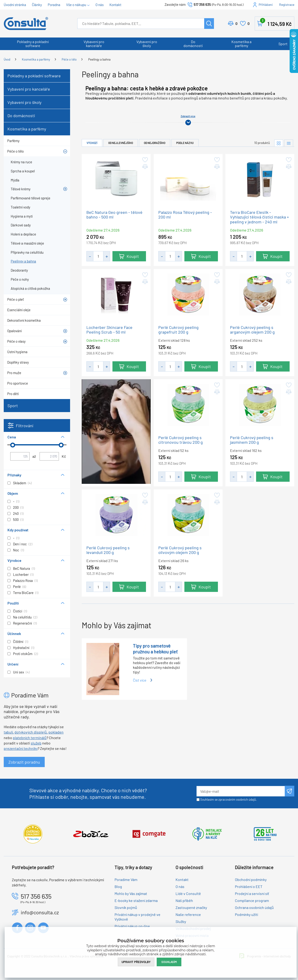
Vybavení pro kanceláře (94, 44)
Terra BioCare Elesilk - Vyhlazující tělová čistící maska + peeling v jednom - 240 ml (259, 217)
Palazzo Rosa (23, 580)
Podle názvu (185, 143)
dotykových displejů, (31, 732)
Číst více (140, 680)
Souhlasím (169, 962)
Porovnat (236, 24)
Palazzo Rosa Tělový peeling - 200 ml (185, 215)
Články (37, 5)
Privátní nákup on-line (132, 926)
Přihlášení (266, 5)
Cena (12, 437)
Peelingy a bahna (99, 59)
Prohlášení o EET (249, 886)
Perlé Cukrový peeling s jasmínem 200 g (252, 440)
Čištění (18, 642)
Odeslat (290, 791)
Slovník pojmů (126, 907)
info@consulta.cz (40, 912)
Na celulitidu (22, 617)
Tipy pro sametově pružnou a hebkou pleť (155, 649)
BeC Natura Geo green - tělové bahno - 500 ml (114, 215)
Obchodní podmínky (251, 879)
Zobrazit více (188, 116)
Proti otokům (23, 654)
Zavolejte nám (175, 4)
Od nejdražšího (155, 143)
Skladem (20, 483)
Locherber (21, 574)
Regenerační (22, 623)
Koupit (133, 256)
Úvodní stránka (15, 5)
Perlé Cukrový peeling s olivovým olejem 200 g (180, 550)
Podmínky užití (246, 914)
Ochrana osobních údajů (254, 907)
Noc (16, 550)
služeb (36, 743)
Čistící (18, 611)
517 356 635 (202, 4)
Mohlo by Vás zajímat (131, 893)
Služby (181, 921)
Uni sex (19, 672)
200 (16, 507)
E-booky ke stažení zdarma (136, 900)
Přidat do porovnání (145, 167)
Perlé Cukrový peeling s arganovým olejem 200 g (252, 330)
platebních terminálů (30, 738)
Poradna (54, 5)
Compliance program (252, 900)
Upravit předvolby (136, 962)
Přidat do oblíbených (145, 160)
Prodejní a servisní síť (252, 893)
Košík (276, 23)
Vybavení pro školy (147, 44)
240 (16, 513)
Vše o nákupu (76, 5)
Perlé (17, 587)
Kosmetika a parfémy (241, 44)
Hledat (209, 24)
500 (16, 519)
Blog (118, 886)
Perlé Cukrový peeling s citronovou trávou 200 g (181, 440)
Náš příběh (184, 900)
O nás (100, 5)
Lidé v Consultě (188, 893)
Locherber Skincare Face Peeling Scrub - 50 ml (109, 330)
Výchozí (92, 143)
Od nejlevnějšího (121, 143)
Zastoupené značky (191, 907)
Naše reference (188, 914)
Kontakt (115, 5)
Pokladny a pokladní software (33, 44)
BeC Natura (22, 568)
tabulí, (9, 732)
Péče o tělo (69, 59)
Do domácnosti (193, 44)
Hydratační (21, 648)
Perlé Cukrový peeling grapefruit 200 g (178, 330)
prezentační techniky (21, 748)
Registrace (287, 5)
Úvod (7, 59)
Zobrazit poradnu (24, 762)
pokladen (56, 732)
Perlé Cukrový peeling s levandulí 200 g (108, 550)
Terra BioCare (23, 593)
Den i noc (20, 544)
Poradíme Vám (126, 879)
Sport (283, 44)
